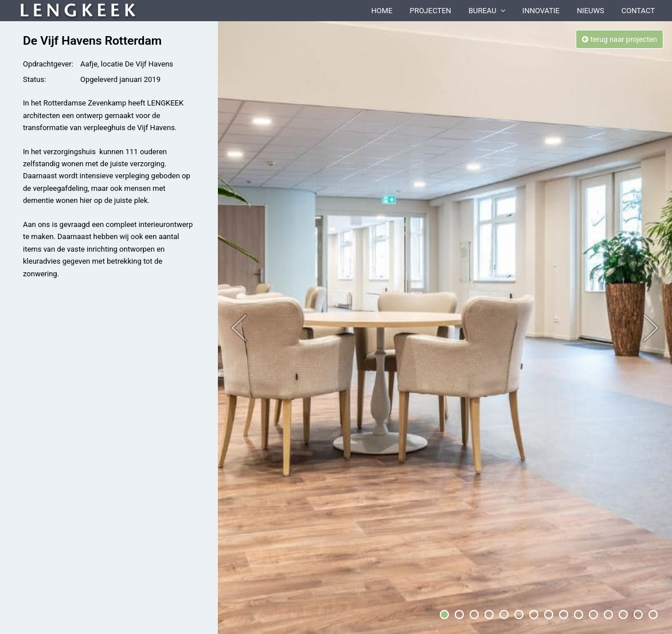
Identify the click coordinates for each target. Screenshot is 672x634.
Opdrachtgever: (48, 64)
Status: (34, 79)
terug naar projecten (620, 39)
